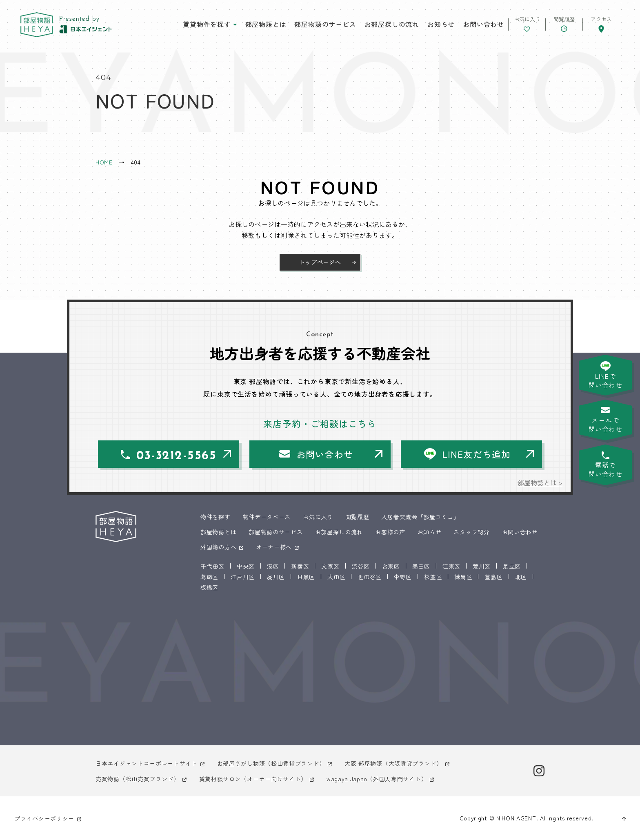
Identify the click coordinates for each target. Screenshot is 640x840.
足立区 (512, 566)
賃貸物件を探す (207, 24)
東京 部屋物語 (37, 25)
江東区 (451, 566)
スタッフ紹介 (471, 532)
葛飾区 (209, 577)
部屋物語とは (266, 24)
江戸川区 (243, 577)
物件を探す (216, 517)
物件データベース (267, 517)
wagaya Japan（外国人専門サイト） (377, 779)
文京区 (330, 566)
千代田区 (212, 566)
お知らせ (441, 24)
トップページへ (320, 262)
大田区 (336, 577)
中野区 (403, 577)
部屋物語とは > (540, 482)
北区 (521, 577)
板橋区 (209, 587)
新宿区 (300, 566)
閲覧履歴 (357, 517)
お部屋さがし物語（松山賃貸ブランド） (271, 763)
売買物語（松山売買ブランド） (138, 779)
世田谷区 (370, 577)
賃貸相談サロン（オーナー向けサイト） (253, 779)
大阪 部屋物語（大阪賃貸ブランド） (393, 763)
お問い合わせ (483, 24)
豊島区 (493, 577)
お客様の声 (390, 532)
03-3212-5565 (176, 456)
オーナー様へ (274, 547)
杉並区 (433, 577)
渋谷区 (361, 566)
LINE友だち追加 (476, 454)
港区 (273, 566)
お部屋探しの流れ (392, 24)
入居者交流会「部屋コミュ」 (420, 517)
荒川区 (482, 566)
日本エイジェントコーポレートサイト (147, 763)
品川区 (276, 577)
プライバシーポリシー (44, 818)
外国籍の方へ (218, 547)
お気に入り (318, 517)
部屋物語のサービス (325, 24)
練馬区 (463, 577)
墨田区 (421, 566)
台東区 (391, 566)
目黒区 (306, 577)
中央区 (246, 566)
